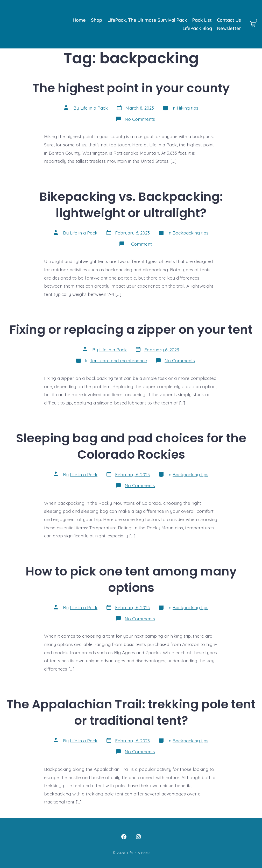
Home (79, 20)
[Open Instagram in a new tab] (138, 837)
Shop (97, 20)
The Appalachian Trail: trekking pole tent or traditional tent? (131, 712)
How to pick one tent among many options (131, 579)
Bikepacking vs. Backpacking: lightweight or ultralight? (131, 205)
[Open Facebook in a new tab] (124, 837)
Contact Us (229, 20)
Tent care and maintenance (118, 360)
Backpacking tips (190, 233)
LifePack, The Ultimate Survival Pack (147, 20)
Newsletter (229, 28)
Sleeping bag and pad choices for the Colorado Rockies (131, 446)
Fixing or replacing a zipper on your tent (131, 329)
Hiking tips (187, 108)
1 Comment (140, 244)
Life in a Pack (94, 108)
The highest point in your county (131, 88)
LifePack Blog (197, 28)
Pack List (202, 20)
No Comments (140, 119)
